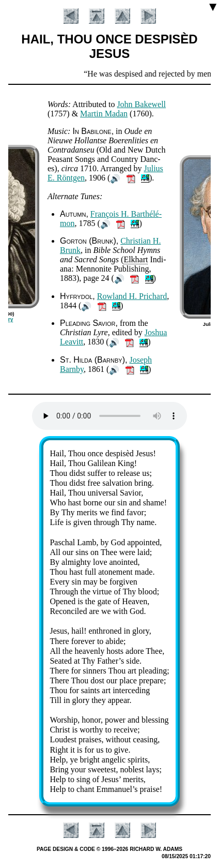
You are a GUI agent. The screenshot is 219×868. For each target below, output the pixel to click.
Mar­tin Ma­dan (104, 114)
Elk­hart (136, 259)
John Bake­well (141, 104)
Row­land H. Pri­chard (132, 296)
